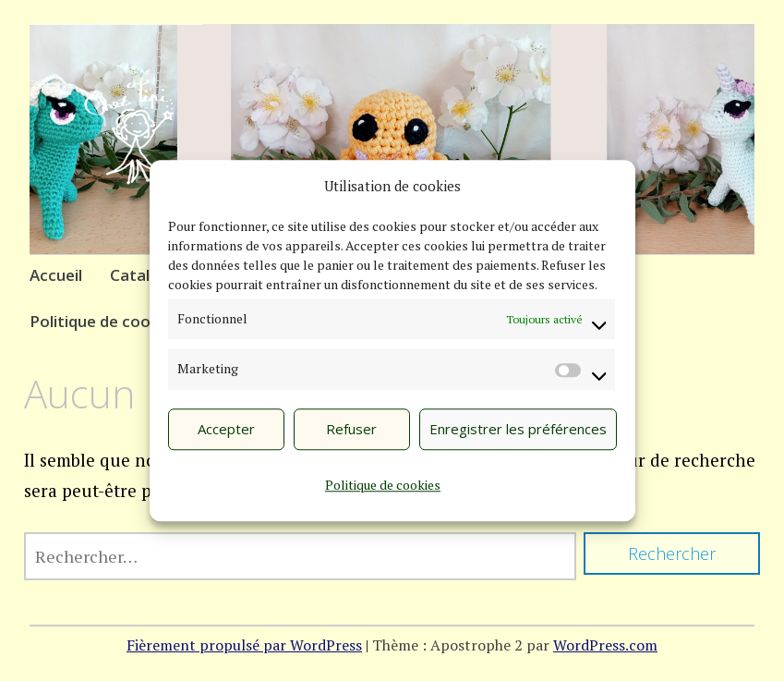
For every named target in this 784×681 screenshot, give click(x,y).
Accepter (226, 430)
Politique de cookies (383, 486)
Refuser (351, 430)
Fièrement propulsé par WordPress (244, 645)
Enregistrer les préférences (518, 430)
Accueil (56, 275)
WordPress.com (605, 645)
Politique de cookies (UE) (123, 321)
